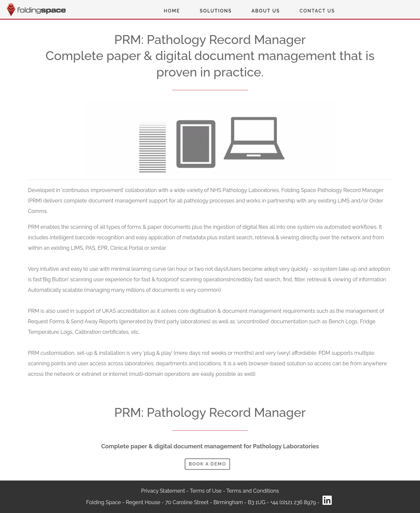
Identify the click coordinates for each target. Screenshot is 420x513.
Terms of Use (206, 491)
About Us (266, 11)
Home (172, 11)
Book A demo (207, 464)
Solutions (216, 11)
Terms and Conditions (253, 491)
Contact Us (317, 11)
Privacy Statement (164, 491)
